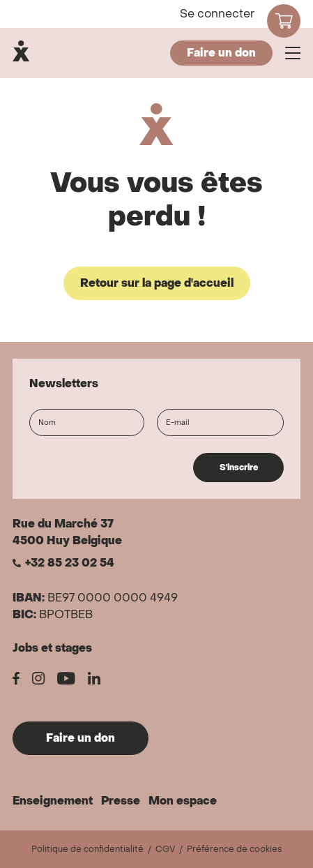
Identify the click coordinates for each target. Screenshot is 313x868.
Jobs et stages (52, 648)
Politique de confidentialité (87, 849)
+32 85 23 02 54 (70, 563)
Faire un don (221, 53)
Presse (121, 801)
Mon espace (183, 801)
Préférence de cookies (235, 849)
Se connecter (217, 14)
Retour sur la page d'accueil (157, 283)
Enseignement (53, 801)
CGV (165, 849)
